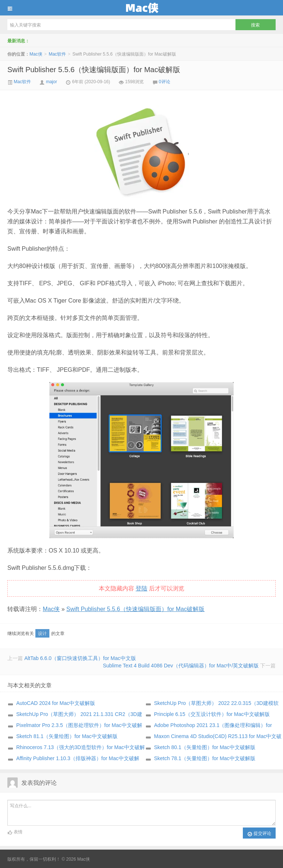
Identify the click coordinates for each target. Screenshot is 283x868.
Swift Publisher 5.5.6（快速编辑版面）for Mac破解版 (94, 70)
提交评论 (259, 834)
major (52, 82)
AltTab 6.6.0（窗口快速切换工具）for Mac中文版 (80, 658)
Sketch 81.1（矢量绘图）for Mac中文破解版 (67, 736)
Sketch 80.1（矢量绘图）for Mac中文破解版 (205, 747)
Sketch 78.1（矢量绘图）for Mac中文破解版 (205, 758)
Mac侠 (141, 8)
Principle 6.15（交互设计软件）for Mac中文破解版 (212, 714)
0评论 (165, 82)
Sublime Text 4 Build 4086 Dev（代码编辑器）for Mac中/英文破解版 (181, 666)
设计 (42, 634)
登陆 (141, 588)
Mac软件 (57, 54)
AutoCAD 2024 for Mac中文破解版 (56, 703)
